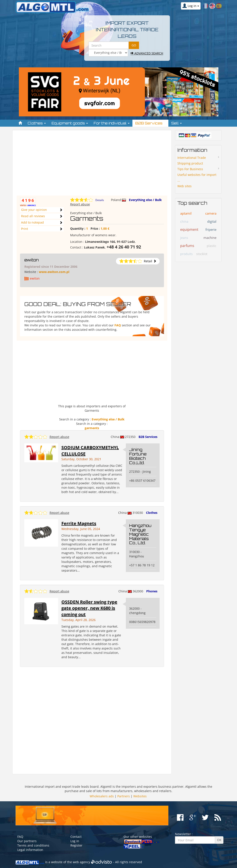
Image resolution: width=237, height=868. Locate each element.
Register (76, 845)
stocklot (202, 254)
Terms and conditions (33, 845)
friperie (211, 229)
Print (25, 229)
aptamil (186, 213)
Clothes (152, 513)
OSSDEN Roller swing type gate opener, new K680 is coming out (89, 608)
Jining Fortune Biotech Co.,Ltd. (138, 456)
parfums (187, 246)
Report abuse (80, 204)
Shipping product (190, 163)
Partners (124, 796)
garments (92, 428)
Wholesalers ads (102, 796)
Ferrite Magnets (79, 523)
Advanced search (147, 53)
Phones (152, 591)
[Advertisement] (92, 165)
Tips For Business (190, 169)
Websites (140, 796)
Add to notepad (32, 222)
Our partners (27, 841)
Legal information (30, 850)
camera (211, 213)
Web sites (184, 186)
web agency (81, 862)
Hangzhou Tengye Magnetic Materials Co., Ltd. (140, 534)
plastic (212, 246)
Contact (76, 837)
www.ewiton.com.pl (54, 272)
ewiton (32, 260)
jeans (184, 238)
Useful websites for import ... (197, 178)
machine (210, 238)
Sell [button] (176, 123)
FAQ (118, 325)
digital (212, 221)
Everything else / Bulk (145, 200)
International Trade (192, 158)
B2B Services (148, 437)
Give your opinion (34, 210)
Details (100, 200)
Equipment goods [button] (70, 123)
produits (186, 254)
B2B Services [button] (150, 123)
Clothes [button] (37, 123)
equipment (189, 229)
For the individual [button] (112, 123)
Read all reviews (33, 216)
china (184, 221)
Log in (75, 841)
